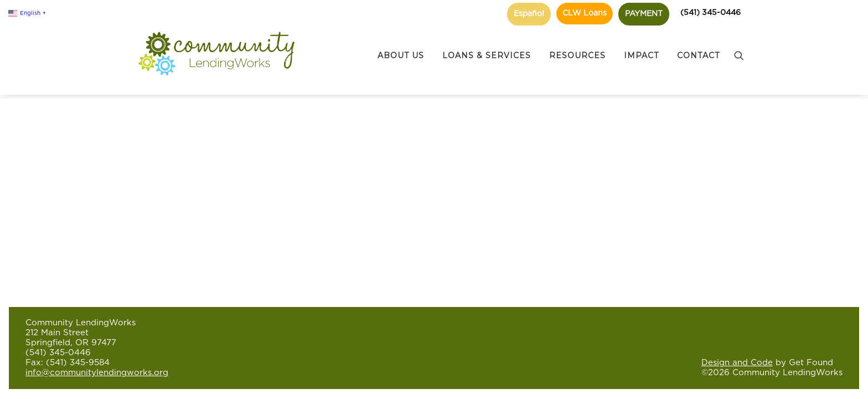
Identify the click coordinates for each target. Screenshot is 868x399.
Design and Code (737, 363)
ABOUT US (401, 45)
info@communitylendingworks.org (97, 373)
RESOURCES (577, 45)
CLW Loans (585, 13)
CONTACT (698, 45)
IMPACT (641, 45)
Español (529, 14)
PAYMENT (644, 14)
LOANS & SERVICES (487, 45)
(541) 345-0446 (711, 13)
